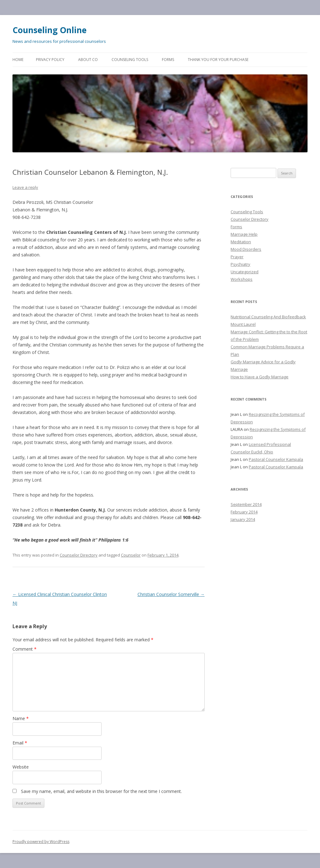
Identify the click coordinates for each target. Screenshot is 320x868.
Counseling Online (50, 30)
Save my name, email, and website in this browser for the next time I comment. (101, 791)
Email (20, 743)
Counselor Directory (79, 555)
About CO (88, 60)
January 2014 (243, 519)
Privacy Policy (50, 60)
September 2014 (246, 504)
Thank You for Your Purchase (218, 60)
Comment (25, 649)
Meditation (241, 242)
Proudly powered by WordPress (41, 842)
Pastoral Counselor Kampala (276, 459)
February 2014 (244, 512)
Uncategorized (245, 272)
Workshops (242, 279)
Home (18, 60)
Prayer (237, 257)
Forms (168, 60)
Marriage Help (244, 234)
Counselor (131, 555)
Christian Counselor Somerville (171, 594)
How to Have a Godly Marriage (260, 377)
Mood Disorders (246, 249)
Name (21, 718)
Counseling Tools (130, 60)
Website (21, 767)
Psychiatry (240, 264)
